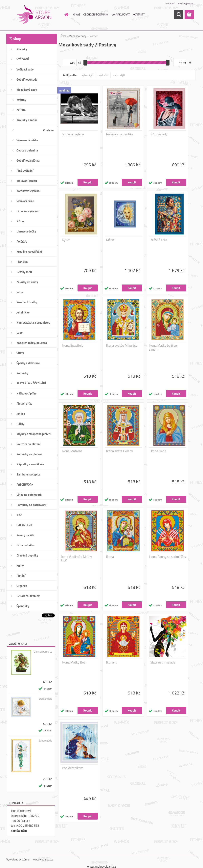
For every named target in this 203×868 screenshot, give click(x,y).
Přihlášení (170, 3)
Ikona (110, 557)
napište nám (19, 831)
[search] (179, 14)
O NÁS (77, 14)
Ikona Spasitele (73, 345)
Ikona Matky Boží (74, 662)
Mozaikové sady (78, 36)
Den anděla (46, 699)
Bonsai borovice (43, 652)
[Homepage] (66, 14)
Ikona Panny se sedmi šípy (167, 557)
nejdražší (103, 75)
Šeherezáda (45, 741)
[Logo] (34, 15)
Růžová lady (159, 134)
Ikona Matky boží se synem (163, 347)
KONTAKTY (139, 14)
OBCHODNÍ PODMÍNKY (96, 14)
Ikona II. (112, 662)
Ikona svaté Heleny (120, 451)
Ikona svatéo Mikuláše (122, 345)
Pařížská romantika (120, 134)
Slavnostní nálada (163, 662)
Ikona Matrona (72, 451)
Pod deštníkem (73, 768)
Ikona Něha (158, 451)
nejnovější (119, 75)
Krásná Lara (159, 240)
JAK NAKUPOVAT (121, 14)
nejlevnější (87, 75)
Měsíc (110, 240)
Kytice (66, 240)
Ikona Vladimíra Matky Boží (76, 559)
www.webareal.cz (43, 859)
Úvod (64, 36)
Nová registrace (186, 3)
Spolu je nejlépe (73, 134)
